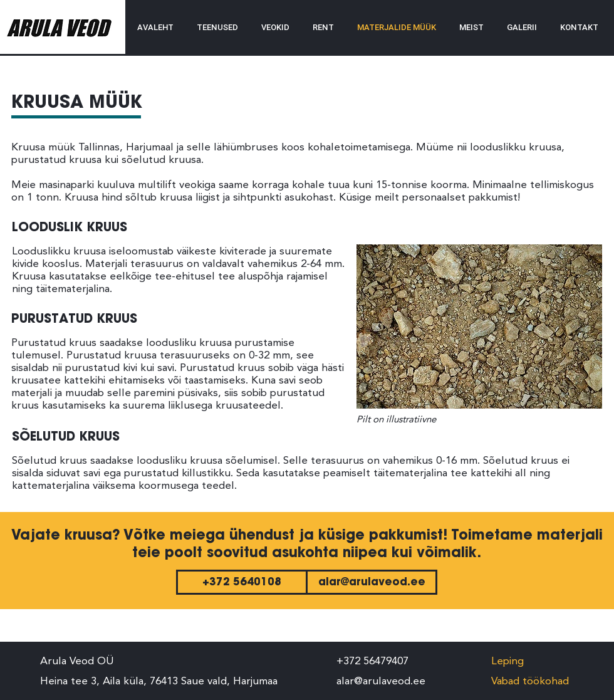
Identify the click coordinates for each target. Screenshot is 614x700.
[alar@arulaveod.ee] (372, 582)
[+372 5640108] (242, 582)
